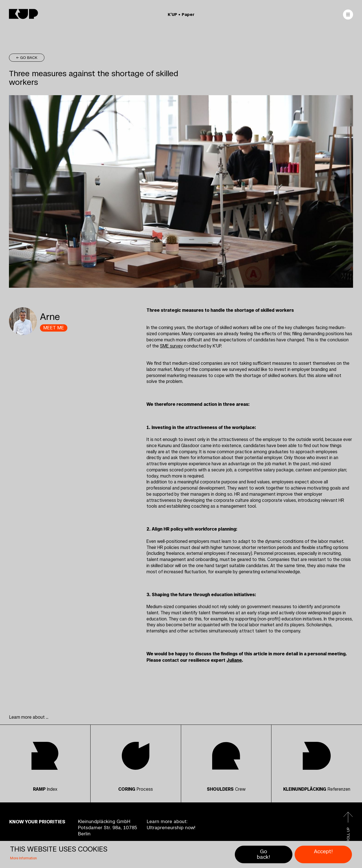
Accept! (323, 852)
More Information (23, 858)
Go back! (263, 854)
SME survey (171, 346)
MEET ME (54, 328)
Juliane (234, 660)
